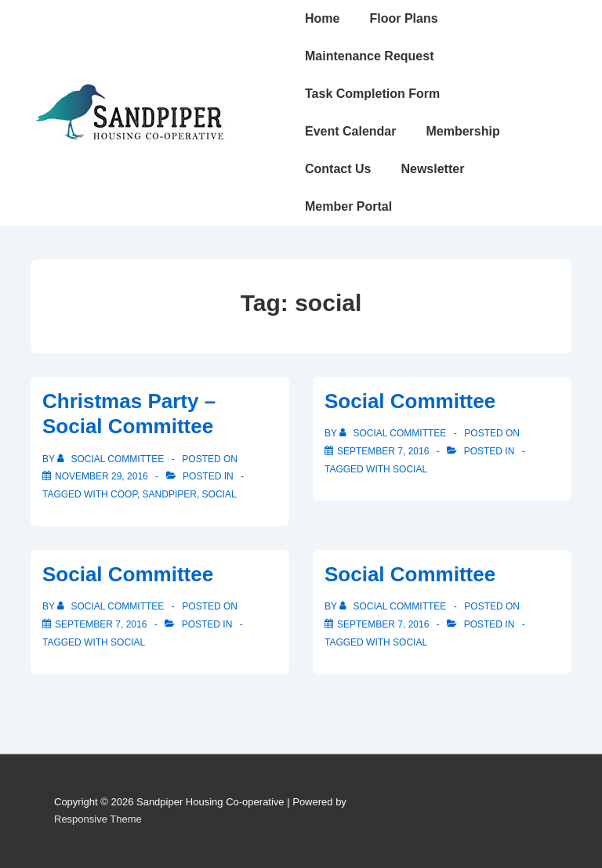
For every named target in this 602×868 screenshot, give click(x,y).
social (219, 494)
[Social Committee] (383, 451)
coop (124, 494)
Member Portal (348, 206)
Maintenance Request (369, 56)
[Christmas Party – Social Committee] (102, 476)
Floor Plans (403, 18)
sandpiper (170, 494)
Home (322, 18)
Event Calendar (350, 131)
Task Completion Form (372, 94)
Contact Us (338, 169)
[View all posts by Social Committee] (112, 459)
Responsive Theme (98, 819)
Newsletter (432, 169)
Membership (462, 131)
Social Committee (410, 401)
